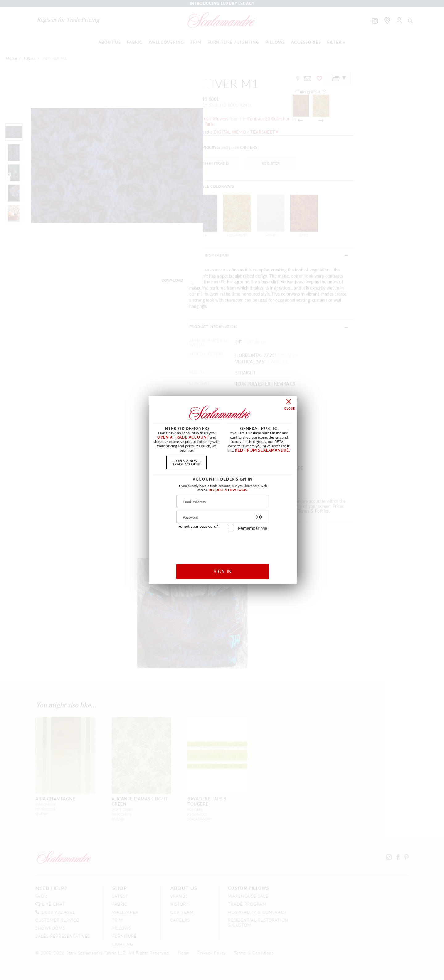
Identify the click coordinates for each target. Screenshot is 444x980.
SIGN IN (223, 571)
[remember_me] (231, 528)
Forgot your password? (198, 526)
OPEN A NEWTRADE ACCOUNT (187, 462)
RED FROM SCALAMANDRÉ (262, 450)
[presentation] (223, 545)
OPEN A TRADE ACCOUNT (183, 437)
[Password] (223, 517)
